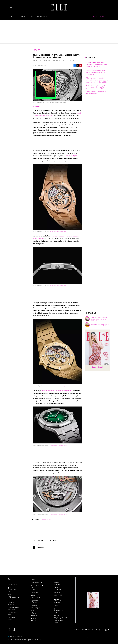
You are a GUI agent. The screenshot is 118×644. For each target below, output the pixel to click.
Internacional (36, 607)
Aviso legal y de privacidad (71, 637)
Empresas (34, 602)
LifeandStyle (35, 615)
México (33, 622)
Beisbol (33, 589)
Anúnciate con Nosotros (100, 637)
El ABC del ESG (58, 620)
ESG (32, 612)
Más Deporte (35, 594)
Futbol (33, 588)
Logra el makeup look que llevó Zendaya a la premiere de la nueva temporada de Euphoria (97, 64)
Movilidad (57, 616)
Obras (33, 611)
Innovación (58, 619)
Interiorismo (58, 596)
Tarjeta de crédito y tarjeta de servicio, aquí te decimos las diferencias (99, 319)
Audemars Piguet (71, 156)
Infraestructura (59, 593)
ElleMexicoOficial (110, 629)
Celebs (31, 17)
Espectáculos (12, 590)
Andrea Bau (37, 545)
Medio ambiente (59, 611)
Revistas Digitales (98, 16)
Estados (56, 581)
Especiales (57, 606)
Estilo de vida (42, 17)
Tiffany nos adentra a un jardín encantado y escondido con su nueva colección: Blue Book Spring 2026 (97, 80)
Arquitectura (58, 594)
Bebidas (10, 606)
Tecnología (35, 609)
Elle (9, 578)
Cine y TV (34, 580)
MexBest (11, 603)
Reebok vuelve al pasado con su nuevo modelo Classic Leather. (100, 325)
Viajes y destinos (13, 608)
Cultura (10, 599)
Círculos (11, 593)
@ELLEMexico (40, 548)
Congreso (57, 578)
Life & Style (12, 618)
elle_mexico (104, 629)
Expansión (34, 601)
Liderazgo (57, 602)
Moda (13, 17)
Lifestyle (34, 596)
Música (33, 581)
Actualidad (57, 601)
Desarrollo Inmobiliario (62, 591)
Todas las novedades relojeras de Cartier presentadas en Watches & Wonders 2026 (96, 72)
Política (33, 619)
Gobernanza (58, 614)
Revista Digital (97, 367)
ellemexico (107, 629)
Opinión (56, 583)
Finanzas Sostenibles (61, 617)
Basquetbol (35, 593)
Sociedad (57, 584)
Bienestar (11, 611)
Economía (34, 606)
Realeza (10, 591)
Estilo (10, 619)
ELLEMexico (99, 630)
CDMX (56, 580)
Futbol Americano (37, 591)
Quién (10, 588)
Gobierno (34, 620)
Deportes (34, 578)
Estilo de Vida (12, 613)
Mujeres (33, 614)
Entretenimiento (13, 621)
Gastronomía (12, 604)
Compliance (86, 637)
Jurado (10, 614)
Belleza (22, 17)
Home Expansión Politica (39, 604)
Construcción (59, 589)
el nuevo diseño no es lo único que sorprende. (57, 391)
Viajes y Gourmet (13, 598)
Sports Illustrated (37, 586)
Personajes (11, 609)
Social (56, 612)
